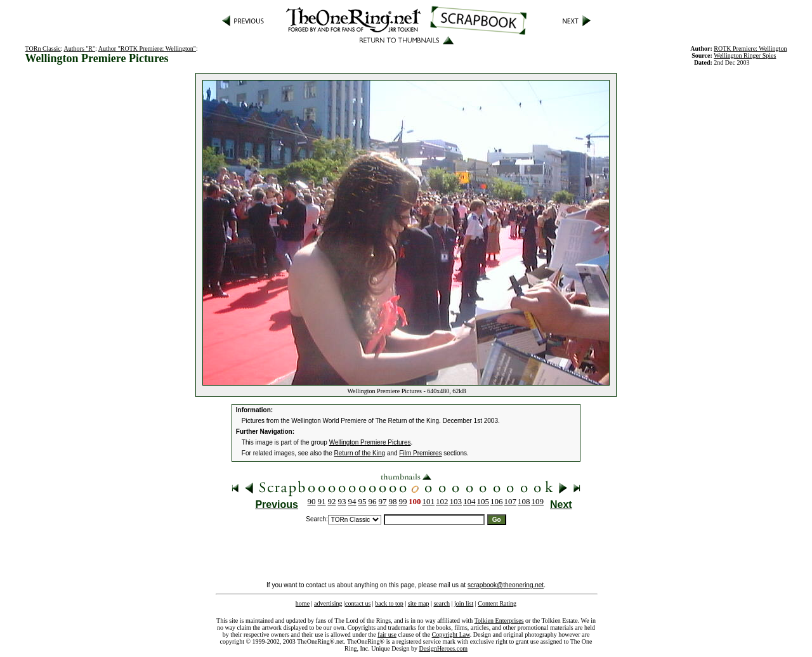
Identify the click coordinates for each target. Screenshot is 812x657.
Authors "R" (80, 49)
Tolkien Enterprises (499, 621)
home (303, 603)
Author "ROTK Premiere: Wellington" (147, 49)
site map (419, 603)
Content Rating (497, 603)
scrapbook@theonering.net (506, 585)
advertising (328, 603)
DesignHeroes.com (443, 648)
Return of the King (360, 453)
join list (464, 603)
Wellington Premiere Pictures (370, 442)
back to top (389, 603)
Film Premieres (420, 453)
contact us (358, 603)
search (442, 603)
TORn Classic (43, 49)
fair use (387, 634)
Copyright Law (451, 634)
